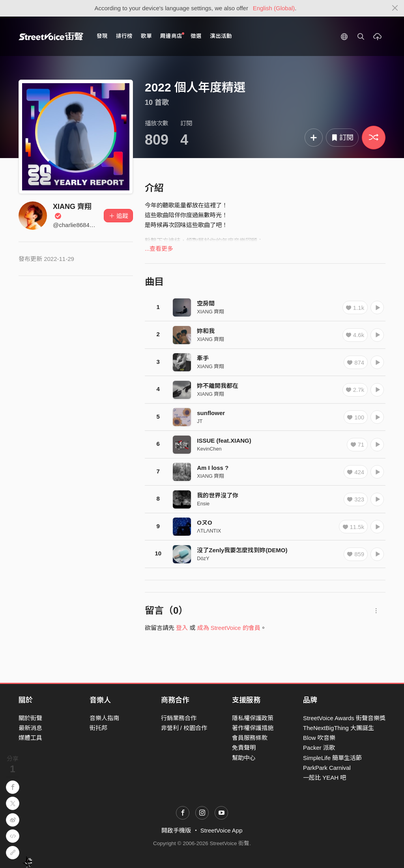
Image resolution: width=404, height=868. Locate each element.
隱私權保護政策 (253, 718)
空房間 (206, 303)
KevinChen (209, 449)
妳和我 (206, 331)
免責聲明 (244, 748)
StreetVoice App (222, 830)
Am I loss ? (213, 468)
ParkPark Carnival (327, 768)
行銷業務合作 (179, 718)
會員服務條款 (250, 738)
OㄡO (204, 522)
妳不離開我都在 (218, 386)
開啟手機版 (176, 830)
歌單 (146, 36)
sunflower (211, 413)
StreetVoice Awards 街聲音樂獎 (344, 718)
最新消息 (30, 728)
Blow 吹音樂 (319, 738)
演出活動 (221, 36)
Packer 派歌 (319, 748)
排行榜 (124, 36)
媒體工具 (30, 738)
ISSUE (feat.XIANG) (224, 441)
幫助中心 (244, 758)
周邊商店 (172, 36)
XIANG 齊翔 (210, 312)
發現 (102, 36)
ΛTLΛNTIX (209, 531)
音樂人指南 (104, 718)
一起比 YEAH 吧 (325, 778)
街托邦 (98, 728)
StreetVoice (51, 36)
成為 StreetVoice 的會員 (229, 628)
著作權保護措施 (253, 728)
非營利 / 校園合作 (184, 728)
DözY (203, 558)
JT (200, 421)
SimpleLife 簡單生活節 (332, 758)
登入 (182, 628)
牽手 (203, 358)
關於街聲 (30, 718)
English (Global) (274, 8)
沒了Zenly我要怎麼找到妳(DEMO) (242, 550)
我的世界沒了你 (218, 495)
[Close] (395, 8)
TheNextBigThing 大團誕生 (339, 728)
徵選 (196, 36)
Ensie (203, 504)
